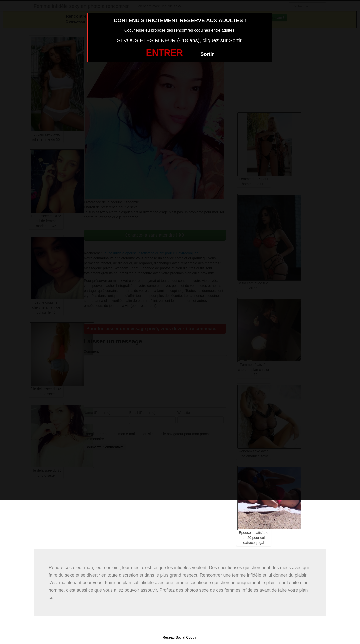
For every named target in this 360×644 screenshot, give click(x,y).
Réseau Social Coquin (180, 637)
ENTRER (164, 53)
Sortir (207, 54)
